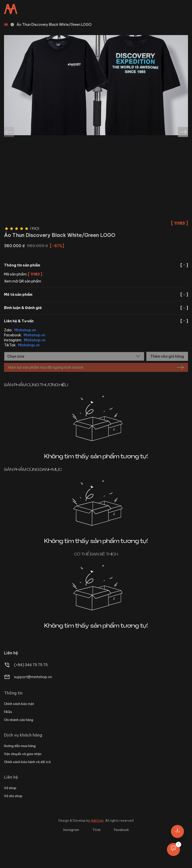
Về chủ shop (13, 796)
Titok (97, 830)
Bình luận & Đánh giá (96, 308)
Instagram (71, 830)
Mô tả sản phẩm (96, 295)
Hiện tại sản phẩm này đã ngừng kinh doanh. (96, 367)
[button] (177, 831)
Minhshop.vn (25, 330)
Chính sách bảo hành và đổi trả (27, 762)
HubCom (97, 821)
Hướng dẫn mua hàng (20, 746)
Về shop (10, 788)
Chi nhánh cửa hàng (19, 720)
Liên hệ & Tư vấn (96, 321)
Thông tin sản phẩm (96, 265)
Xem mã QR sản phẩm (23, 281)
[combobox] (74, 356)
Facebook (121, 830)
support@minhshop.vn (33, 677)
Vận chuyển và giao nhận (23, 754)
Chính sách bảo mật (19, 704)
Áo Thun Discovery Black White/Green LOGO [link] (54, 25)
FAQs (8, 712)
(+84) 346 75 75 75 (31, 665)
